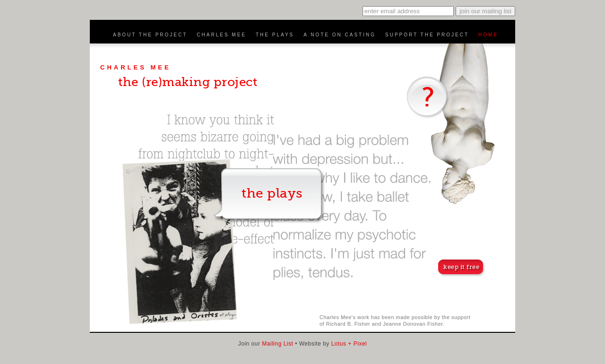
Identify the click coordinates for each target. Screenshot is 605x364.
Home (488, 35)
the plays (272, 193)
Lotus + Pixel (348, 344)
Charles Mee (221, 35)
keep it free (461, 267)
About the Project (150, 35)
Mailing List (277, 344)
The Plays (275, 35)
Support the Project (427, 35)
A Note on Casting (340, 35)
